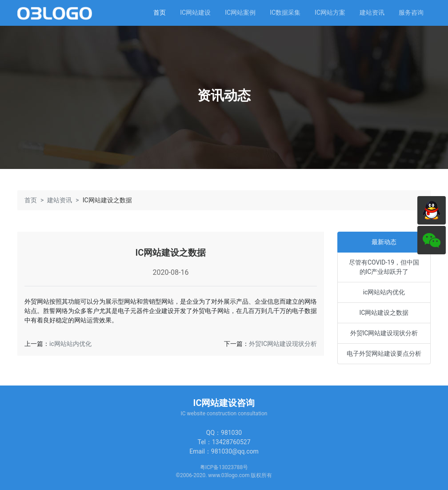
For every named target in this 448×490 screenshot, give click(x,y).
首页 (160, 12)
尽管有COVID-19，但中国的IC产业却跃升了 (384, 267)
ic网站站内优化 (70, 344)
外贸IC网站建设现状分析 (283, 344)
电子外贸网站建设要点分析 (384, 353)
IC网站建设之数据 (384, 313)
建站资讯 (372, 12)
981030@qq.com (235, 451)
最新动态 (384, 242)
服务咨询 (411, 12)
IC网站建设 (195, 12)
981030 (231, 433)
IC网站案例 (240, 12)
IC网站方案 (330, 12)
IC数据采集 (285, 12)
